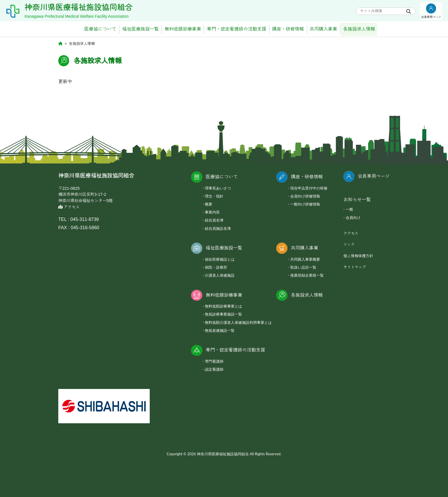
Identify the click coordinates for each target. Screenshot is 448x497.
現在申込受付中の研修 (309, 188)
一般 (349, 209)
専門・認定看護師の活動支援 (237, 29)
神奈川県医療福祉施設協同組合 (79, 7)
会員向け (353, 217)
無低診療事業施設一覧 (223, 314)
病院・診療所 (216, 267)
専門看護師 (214, 361)
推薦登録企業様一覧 (307, 275)
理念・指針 (214, 196)
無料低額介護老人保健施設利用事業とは (238, 322)
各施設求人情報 (359, 29)
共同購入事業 (323, 29)
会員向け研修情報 (305, 196)
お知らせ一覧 (357, 200)
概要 (209, 204)
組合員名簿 (214, 220)
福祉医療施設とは (220, 259)
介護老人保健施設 (220, 275)
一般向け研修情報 (305, 204)
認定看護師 (214, 369)
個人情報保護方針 (358, 256)
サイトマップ (355, 267)
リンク (349, 244)
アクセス (69, 207)
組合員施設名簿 (218, 228)
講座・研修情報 (288, 29)
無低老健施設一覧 (220, 330)
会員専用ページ (374, 176)
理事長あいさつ (218, 188)
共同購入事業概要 (305, 259)
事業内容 (212, 212)
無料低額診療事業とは (223, 306)
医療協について (100, 29)
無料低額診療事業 (183, 29)
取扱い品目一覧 (303, 267)
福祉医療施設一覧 (141, 29)
